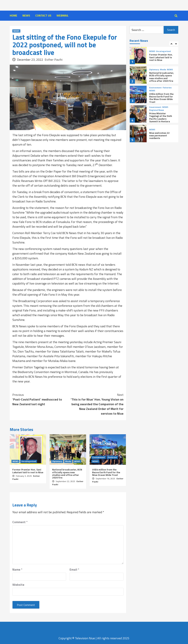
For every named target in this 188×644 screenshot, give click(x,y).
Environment (99, 457)
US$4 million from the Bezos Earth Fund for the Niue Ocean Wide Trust (106, 472)
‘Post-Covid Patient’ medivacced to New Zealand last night (40, 399)
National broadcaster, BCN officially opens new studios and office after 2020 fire (67, 473)
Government (155, 107)
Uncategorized (29, 461)
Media (68, 461)
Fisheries (112, 457)
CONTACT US (43, 15)
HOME (13, 15)
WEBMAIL (63, 15)
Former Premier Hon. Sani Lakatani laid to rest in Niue (28, 471)
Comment (20, 522)
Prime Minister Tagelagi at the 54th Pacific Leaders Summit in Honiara (161, 117)
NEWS (26, 15)
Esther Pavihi (54, 60)
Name (17, 569)
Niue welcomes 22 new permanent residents (159, 135)
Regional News (157, 110)
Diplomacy (57, 461)
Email (74, 569)
